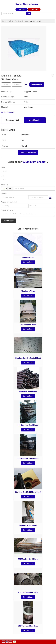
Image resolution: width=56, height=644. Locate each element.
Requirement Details (8, 210)
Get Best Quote (28, 262)
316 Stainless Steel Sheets (28, 459)
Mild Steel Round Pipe (28, 392)
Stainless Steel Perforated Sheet (28, 358)
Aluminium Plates (28, 291)
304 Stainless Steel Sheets (28, 425)
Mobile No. (5, 185)
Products (11, 21)
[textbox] (17, 85)
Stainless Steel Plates (28, 325)
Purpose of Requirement (9, 202)
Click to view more (8, 112)
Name (3, 167)
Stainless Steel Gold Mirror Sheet (28, 492)
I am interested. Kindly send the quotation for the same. (28, 214)
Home (4, 21)
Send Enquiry (35, 120)
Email (3, 176)
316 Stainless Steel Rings (28, 626)
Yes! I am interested (28, 153)
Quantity (4, 193)
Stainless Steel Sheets (28, 526)
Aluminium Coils (28, 258)
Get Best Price (37, 84)
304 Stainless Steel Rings (28, 593)
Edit (26, 84)
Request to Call (12, 120)
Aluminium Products (21, 21)
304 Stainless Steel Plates (28, 559)
